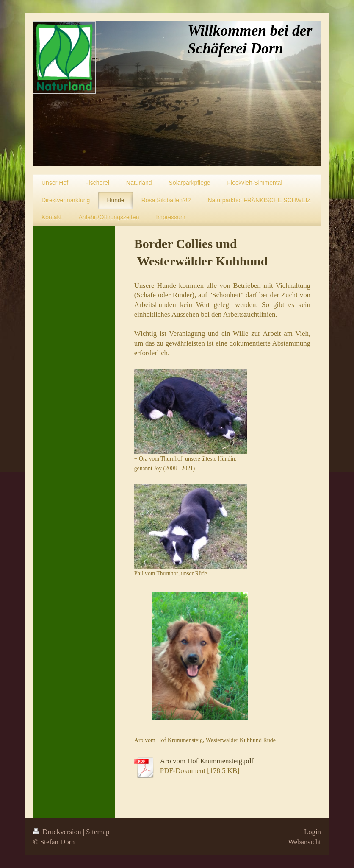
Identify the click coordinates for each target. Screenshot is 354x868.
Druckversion (58, 832)
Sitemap (98, 832)
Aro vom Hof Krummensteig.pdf (207, 761)
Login (313, 832)
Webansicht (304, 842)
